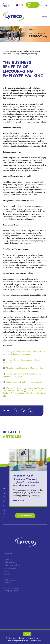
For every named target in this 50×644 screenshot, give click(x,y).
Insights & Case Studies (19, 51)
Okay (27, 634)
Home (5, 51)
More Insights (25, 516)
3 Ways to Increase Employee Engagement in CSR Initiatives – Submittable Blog (24, 393)
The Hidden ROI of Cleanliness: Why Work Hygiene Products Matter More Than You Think (28, 481)
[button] (17, 411)
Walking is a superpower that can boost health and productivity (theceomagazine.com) (24, 353)
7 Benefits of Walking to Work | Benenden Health (25, 368)
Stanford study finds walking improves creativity (25, 382)
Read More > (21, 501)
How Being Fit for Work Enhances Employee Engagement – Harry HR (22, 375)
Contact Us (32, 5)
